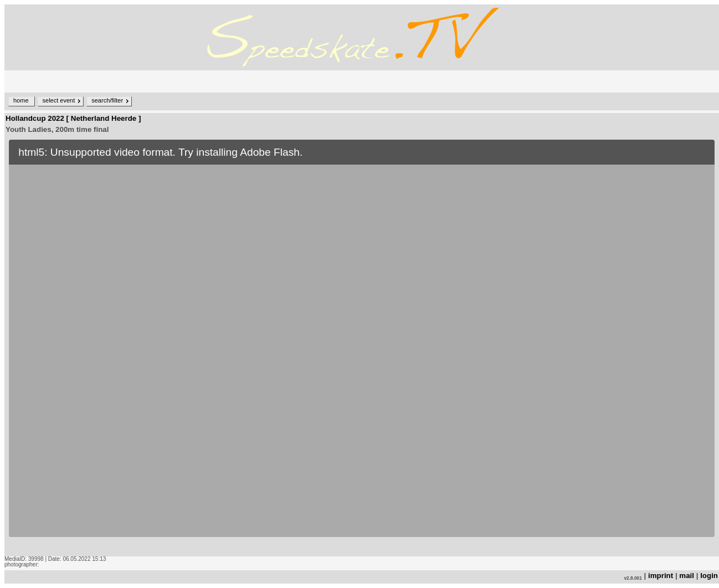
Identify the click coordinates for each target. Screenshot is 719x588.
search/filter (107, 100)
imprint (661, 576)
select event (59, 100)
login (709, 576)
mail (687, 576)
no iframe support (362, 346)
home (21, 100)
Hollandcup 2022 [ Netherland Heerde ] (73, 118)
